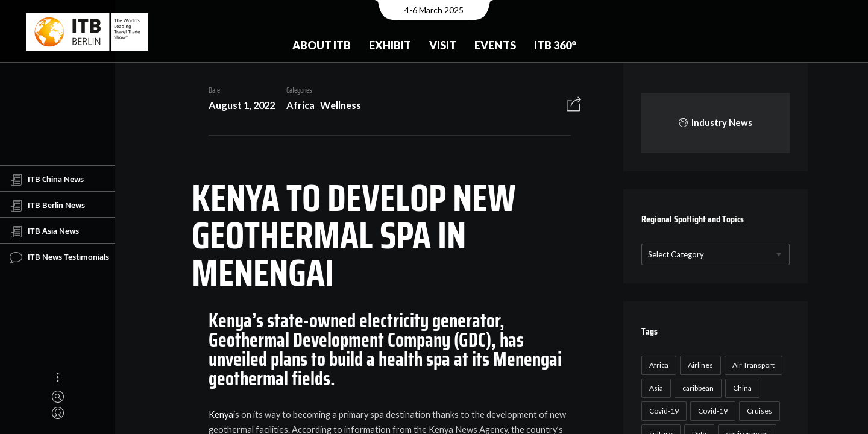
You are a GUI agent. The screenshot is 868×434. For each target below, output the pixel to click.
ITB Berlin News (47, 206)
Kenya (217, 415)
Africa (296, 105)
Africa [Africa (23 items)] (657, 365)
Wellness (336, 105)
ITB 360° (555, 45)
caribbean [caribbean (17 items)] (696, 388)
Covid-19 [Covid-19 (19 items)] (711, 411)
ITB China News (47, 180)
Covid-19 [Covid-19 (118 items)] (662, 411)
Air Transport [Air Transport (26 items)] (752, 365)
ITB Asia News (44, 231)
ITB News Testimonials (59, 257)
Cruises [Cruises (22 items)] (758, 411)
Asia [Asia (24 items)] (654, 388)
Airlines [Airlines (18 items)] (699, 365)
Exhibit (390, 45)
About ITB (322, 45)
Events (495, 45)
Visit (443, 45)
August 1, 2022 (237, 105)
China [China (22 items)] (741, 388)
